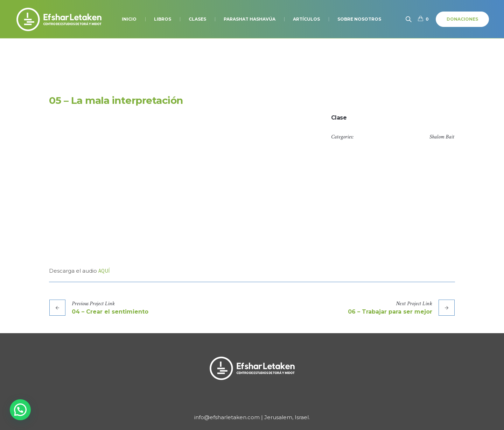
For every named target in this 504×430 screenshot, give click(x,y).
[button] (20, 410)
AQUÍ (104, 271)
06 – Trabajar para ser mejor (390, 312)
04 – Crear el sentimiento (110, 312)
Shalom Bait (442, 137)
